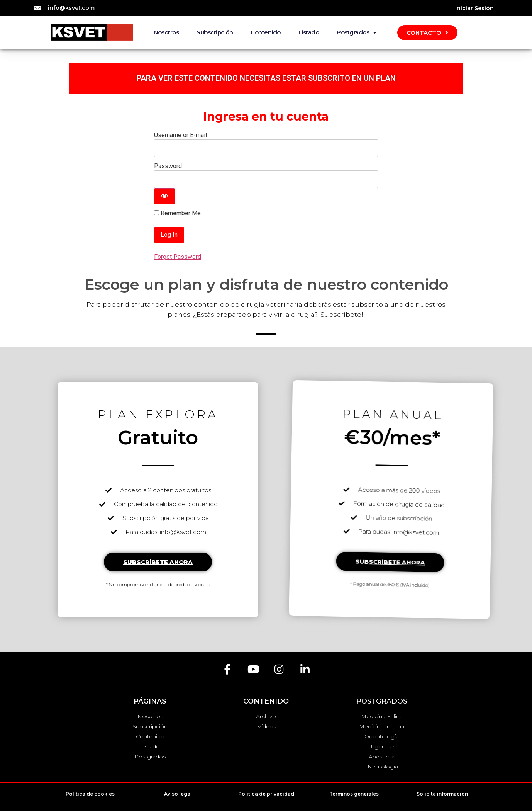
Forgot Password (178, 257)
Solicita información (442, 794)
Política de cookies (90, 794)
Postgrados (357, 33)
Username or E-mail (180, 135)
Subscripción (215, 32)
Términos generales (354, 794)
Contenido (266, 32)
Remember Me (177, 213)
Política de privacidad (266, 794)
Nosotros (166, 32)
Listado (309, 32)
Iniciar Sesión (474, 8)
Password (168, 166)
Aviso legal (178, 794)
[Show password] (164, 196)
